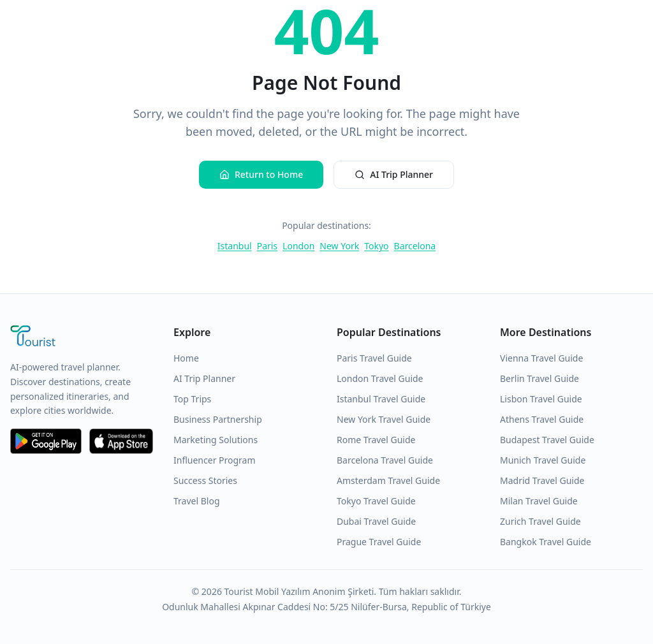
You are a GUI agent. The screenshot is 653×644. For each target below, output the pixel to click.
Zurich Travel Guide (540, 521)
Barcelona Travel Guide (385, 460)
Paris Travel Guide (374, 358)
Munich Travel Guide (543, 460)
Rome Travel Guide (376, 440)
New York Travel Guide (384, 419)
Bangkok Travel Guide (546, 542)
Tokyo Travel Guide (376, 501)
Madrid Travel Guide (542, 480)
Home (186, 358)
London (298, 246)
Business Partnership (218, 419)
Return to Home (261, 174)
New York (339, 246)
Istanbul (235, 246)
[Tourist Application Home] (82, 337)
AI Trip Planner (394, 174)
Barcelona (415, 246)
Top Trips (192, 399)
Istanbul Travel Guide (381, 399)
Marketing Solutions (216, 440)
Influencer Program (215, 460)
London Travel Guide (380, 378)
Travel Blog (197, 501)
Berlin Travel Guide (539, 378)
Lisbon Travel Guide (541, 399)
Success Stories (205, 480)
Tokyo (376, 246)
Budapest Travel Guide (547, 440)
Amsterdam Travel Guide (388, 480)
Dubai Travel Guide (376, 521)
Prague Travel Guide (379, 542)
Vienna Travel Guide (541, 358)
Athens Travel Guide (542, 419)
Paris (267, 246)
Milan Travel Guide (539, 501)
